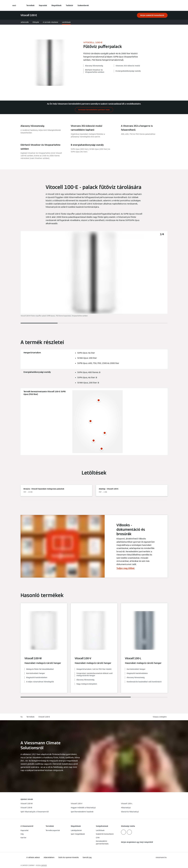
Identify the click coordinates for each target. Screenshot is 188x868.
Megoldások (56, 5)
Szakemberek (83, 5)
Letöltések (66, 22)
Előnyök (36, 22)
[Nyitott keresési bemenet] (166, 5)
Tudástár (69, 5)
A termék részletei (50, 22)
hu (22, 717)
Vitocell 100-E (44, 717)
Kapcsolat (43, 5)
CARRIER (44, 865)
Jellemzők (25, 22)
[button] (160, 717)
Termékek (30, 5)
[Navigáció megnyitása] (14, 5)
